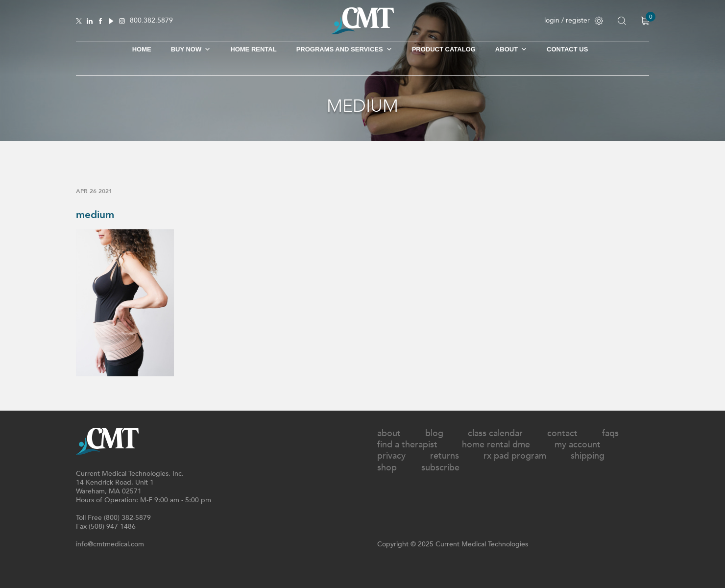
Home (142, 49)
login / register (574, 20)
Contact (562, 433)
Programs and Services (344, 49)
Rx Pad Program (515, 456)
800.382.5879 (151, 21)
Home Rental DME (496, 445)
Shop (387, 468)
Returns (445, 456)
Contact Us (567, 49)
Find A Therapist (407, 445)
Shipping (588, 456)
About (511, 49)
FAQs (610, 433)
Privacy (391, 456)
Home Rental (253, 49)
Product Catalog (444, 49)
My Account (578, 445)
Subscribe (440, 468)
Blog (434, 433)
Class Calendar (495, 433)
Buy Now (191, 49)
